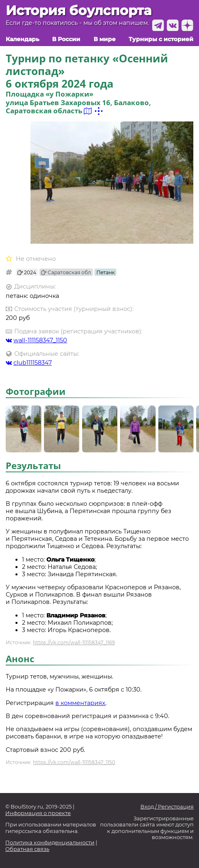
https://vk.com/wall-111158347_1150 (74, 762)
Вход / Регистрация (167, 807)
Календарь (22, 39)
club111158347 (29, 363)
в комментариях (80, 703)
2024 (27, 272)
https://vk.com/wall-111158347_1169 (74, 642)
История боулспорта (79, 11)
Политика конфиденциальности (50, 843)
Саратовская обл (66, 272)
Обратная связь (27, 849)
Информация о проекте (38, 813)
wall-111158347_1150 (36, 340)
